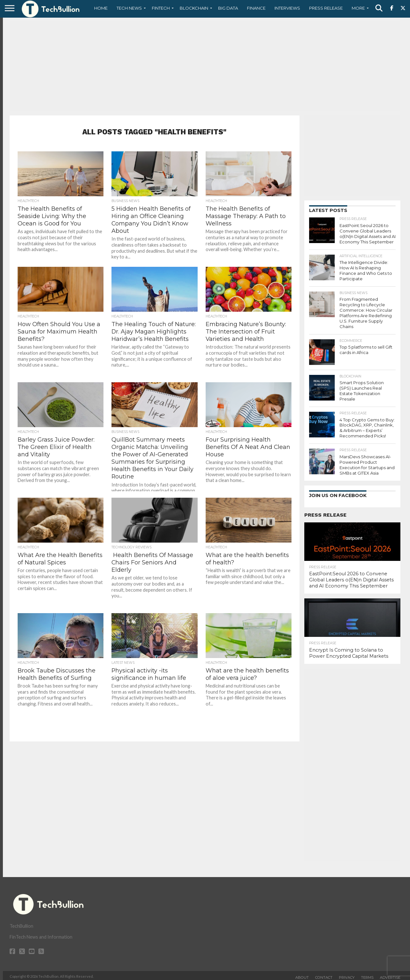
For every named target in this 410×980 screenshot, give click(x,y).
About (302, 975)
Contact (324, 975)
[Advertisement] (205, 66)
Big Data (228, 8)
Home (101, 8)
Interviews (287, 8)
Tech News (129, 8)
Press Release (326, 8)
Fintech (161, 8)
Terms (367, 975)
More (358, 8)
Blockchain (194, 8)
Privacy (347, 975)
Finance (256, 8)
